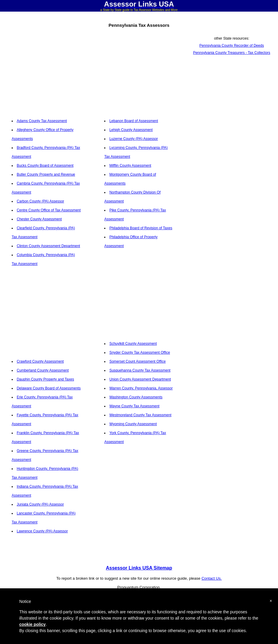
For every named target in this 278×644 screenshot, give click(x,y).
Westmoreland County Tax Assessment (140, 415)
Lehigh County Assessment (131, 130)
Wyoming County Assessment (133, 424)
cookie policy (33, 624)
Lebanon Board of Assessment (133, 121)
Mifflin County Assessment (130, 166)
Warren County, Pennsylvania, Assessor (141, 388)
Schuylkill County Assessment (133, 344)
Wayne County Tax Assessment (134, 406)
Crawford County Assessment (40, 361)
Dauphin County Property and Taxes (45, 379)
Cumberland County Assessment (43, 370)
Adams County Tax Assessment (42, 121)
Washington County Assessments (136, 397)
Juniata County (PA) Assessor (40, 504)
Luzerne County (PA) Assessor (133, 139)
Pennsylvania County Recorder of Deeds (232, 46)
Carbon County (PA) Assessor (40, 201)
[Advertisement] (46, 72)
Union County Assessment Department (140, 379)
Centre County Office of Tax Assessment (49, 210)
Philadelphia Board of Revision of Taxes (141, 228)
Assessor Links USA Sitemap (139, 568)
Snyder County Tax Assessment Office (140, 353)
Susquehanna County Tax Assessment (140, 370)
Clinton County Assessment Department (48, 246)
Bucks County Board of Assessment (45, 166)
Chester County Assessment (39, 219)
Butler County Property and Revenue (46, 174)
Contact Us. (212, 578)
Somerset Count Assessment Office (137, 361)
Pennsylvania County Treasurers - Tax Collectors (232, 53)
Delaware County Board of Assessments (49, 388)
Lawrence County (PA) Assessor (42, 531)
